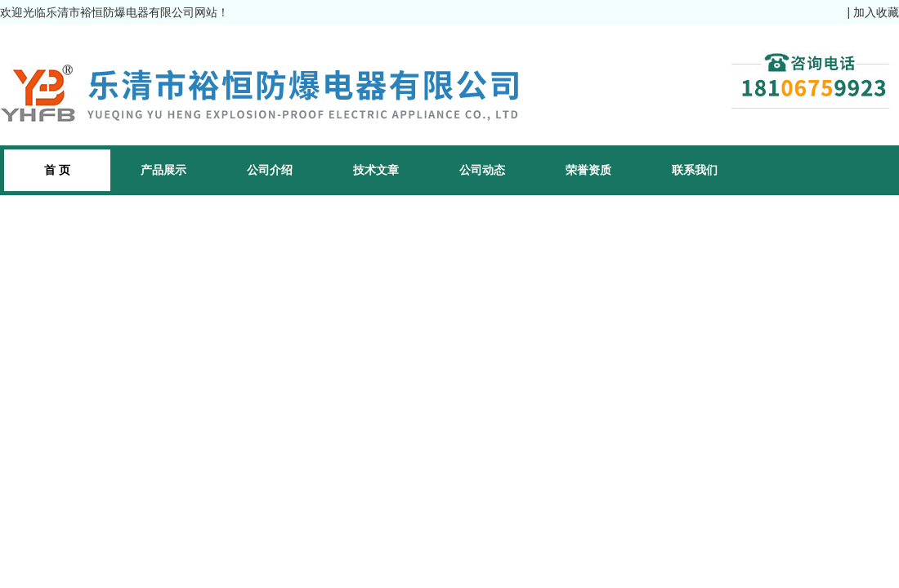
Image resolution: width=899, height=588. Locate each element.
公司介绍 (270, 170)
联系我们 (695, 170)
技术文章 (376, 170)
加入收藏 (876, 12)
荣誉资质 (588, 170)
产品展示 (163, 170)
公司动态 (482, 170)
